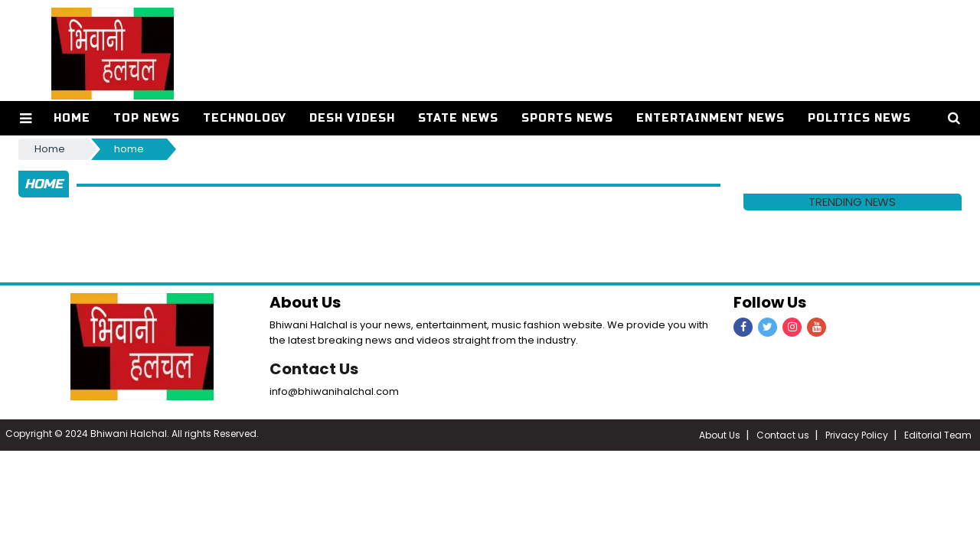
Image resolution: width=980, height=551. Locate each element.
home (129, 149)
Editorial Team (938, 435)
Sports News (567, 118)
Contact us (783, 435)
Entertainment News (711, 118)
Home (72, 118)
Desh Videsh (352, 118)
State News (458, 118)
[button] (26, 118)
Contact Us (314, 369)
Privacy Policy (857, 435)
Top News (147, 118)
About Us (720, 435)
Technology (245, 118)
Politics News (859, 118)
